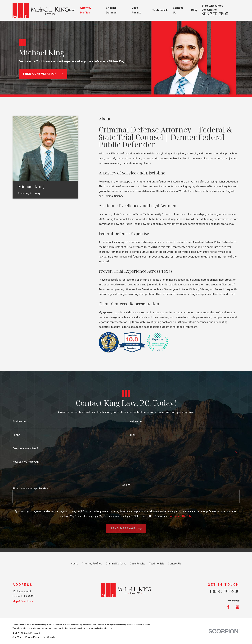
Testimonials (157, 564)
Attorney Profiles (92, 564)
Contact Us (175, 564)
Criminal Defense (116, 564)
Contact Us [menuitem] (178, 10)
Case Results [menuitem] (136, 10)
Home (74, 564)
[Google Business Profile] (237, 607)
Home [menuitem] (72, 10)
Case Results (137, 564)
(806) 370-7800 (225, 591)
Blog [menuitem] (194, 10)
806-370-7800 (215, 14)
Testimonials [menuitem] (160, 10)
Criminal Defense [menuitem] (111, 10)
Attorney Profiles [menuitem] (86, 10)
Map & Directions (23, 601)
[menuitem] (17, 637)
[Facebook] (228, 607)
